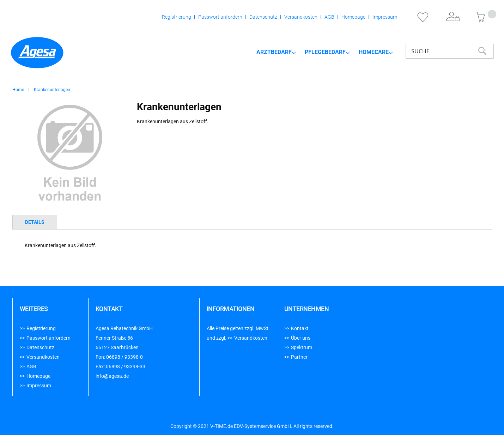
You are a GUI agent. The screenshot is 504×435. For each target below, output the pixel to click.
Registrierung (177, 17)
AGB (329, 17)
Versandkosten (301, 17)
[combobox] (450, 51)
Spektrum (302, 347)
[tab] (35, 222)
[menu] (325, 52)
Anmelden (453, 17)
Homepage (353, 17)
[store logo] (37, 53)
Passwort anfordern (220, 17)
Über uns (301, 338)
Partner (299, 357)
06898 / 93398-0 (125, 357)
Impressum (385, 17)
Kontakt (300, 328)
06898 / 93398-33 (126, 367)
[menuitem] (276, 52)
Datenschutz (263, 17)
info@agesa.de (112, 376)
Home (18, 90)
